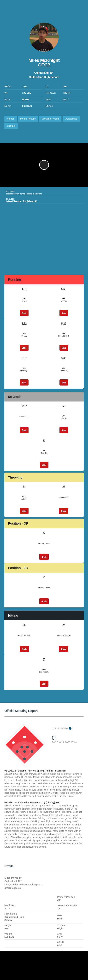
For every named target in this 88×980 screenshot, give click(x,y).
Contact (11, 126)
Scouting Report (50, 119)
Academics (71, 119)
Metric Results (28, 119)
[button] (44, 165)
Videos (11, 119)
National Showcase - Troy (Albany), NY (42, 200)
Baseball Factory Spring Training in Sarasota (45, 193)
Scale (24, 313)
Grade (64, 511)
